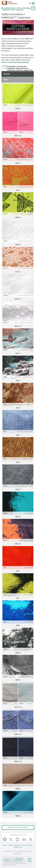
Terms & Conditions (27, 845)
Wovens (7, 74)
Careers (11, 845)
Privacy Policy (18, 860)
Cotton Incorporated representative (15, 62)
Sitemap (17, 845)
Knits (6, 80)
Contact (5, 845)
